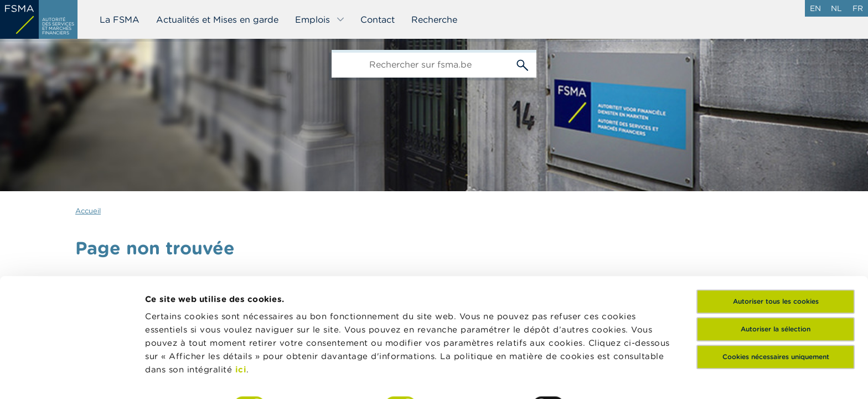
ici (241, 303)
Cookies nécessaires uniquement (776, 290)
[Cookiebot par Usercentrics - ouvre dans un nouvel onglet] (72, 377)
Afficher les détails (186, 377)
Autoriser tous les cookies (776, 235)
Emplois (320, 19)
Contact (378, 19)
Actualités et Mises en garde (217, 19)
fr (858, 8)
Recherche (434, 19)
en (815, 8)
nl (836, 8)
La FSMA (120, 19)
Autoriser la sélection (776, 262)
